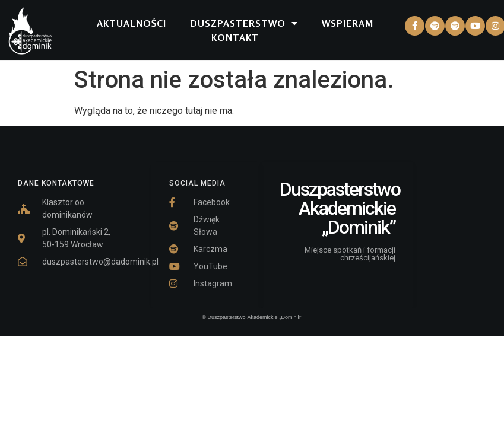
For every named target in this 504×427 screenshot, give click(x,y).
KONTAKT (235, 37)
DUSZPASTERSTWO (244, 23)
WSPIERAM (348, 23)
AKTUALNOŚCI (131, 23)
